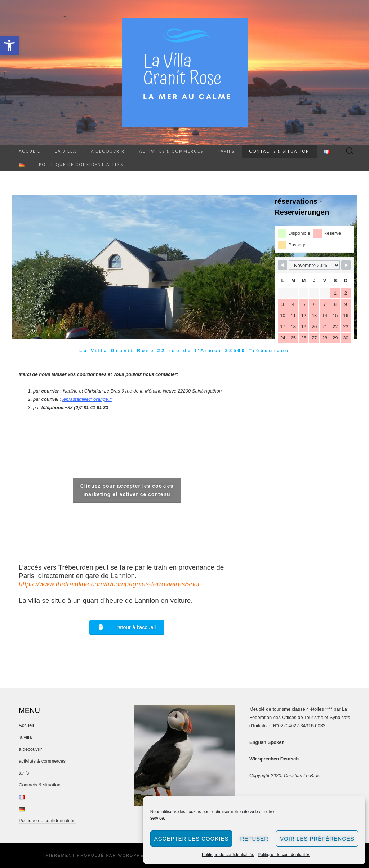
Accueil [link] (30, 151)
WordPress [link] (134, 855)
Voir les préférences (317, 839)
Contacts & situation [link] (279, 151)
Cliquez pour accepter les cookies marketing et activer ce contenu (127, 490)
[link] (9, 45)
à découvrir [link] (108, 151)
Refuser (254, 839)
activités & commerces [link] (171, 151)
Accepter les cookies (192, 839)
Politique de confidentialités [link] (228, 855)
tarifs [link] (226, 151)
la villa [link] (66, 151)
